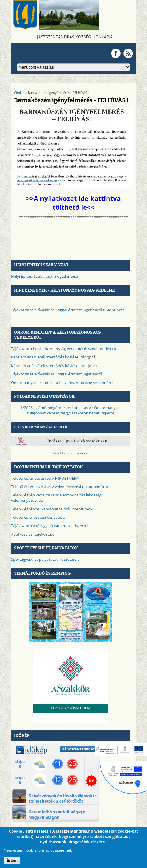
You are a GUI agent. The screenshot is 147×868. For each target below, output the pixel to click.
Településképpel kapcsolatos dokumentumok (52, 509)
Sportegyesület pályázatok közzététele (45, 559)
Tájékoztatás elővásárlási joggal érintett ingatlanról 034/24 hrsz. (68, 310)
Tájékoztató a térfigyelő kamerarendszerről (50, 526)
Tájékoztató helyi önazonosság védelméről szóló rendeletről (65, 349)
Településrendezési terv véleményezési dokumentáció (60, 487)
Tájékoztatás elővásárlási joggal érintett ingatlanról (57, 374)
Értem (12, 860)
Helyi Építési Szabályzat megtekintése (44, 276)
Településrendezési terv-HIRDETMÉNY (45, 478)
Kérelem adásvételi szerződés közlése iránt (49, 357)
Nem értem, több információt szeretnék (38, 850)
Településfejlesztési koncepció (38, 517)
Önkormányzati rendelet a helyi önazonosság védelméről (62, 383)
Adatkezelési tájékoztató (33, 534)
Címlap (19, 93)
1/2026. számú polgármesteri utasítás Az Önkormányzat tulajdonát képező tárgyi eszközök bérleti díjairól (71, 410)
